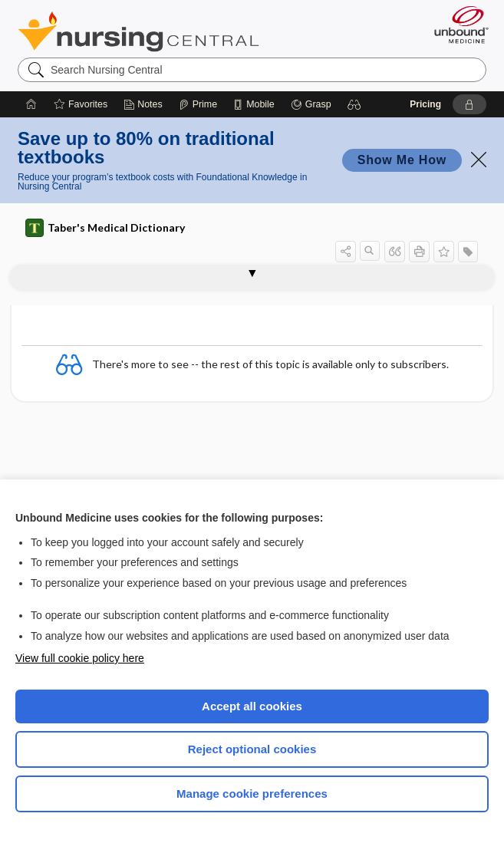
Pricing (425, 104)
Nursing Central (138, 31)
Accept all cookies (252, 706)
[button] (354, 104)
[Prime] (198, 104)
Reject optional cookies (252, 749)
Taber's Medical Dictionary (105, 228)
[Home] (31, 104)
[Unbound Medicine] (456, 25)
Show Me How (402, 160)
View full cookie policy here (80, 658)
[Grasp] (311, 104)
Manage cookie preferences (252, 794)
